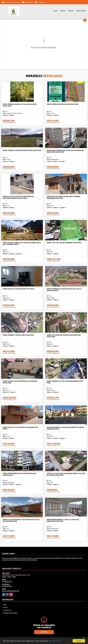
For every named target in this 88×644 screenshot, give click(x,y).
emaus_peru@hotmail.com (12, 2)
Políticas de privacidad (10, 613)
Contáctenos (81, 11)
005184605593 (29, 2)
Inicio (56, 11)
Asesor (71, 11)
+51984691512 (42, 2)
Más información (55, 641)
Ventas (63, 11)
